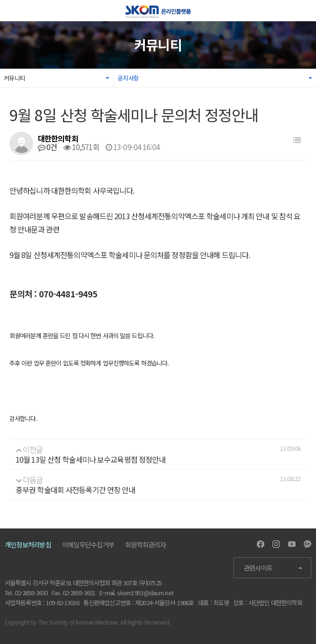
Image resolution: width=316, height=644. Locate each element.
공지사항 (128, 78)
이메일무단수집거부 (88, 545)
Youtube (292, 544)
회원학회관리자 (145, 545)
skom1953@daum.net (145, 593)
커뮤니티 (14, 78)
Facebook (261, 544)
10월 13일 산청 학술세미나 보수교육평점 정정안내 (90, 459)
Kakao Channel (307, 544)
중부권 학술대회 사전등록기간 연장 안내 (76, 490)
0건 (48, 147)
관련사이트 (258, 568)
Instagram (276, 544)
